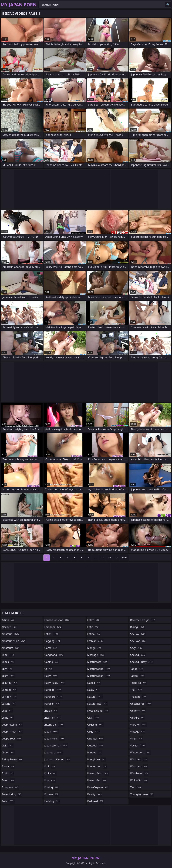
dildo (8, 752)
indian (51, 711)
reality (95, 794)
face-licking (12, 794)
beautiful (10, 683)
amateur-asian (14, 641)
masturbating (99, 669)
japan (52, 732)
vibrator (139, 725)
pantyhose (97, 759)
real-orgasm (98, 787)
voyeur (138, 746)
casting (9, 704)
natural (95, 697)
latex (94, 620)
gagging (52, 641)
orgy (94, 732)
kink (50, 766)
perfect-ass (97, 780)
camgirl (9, 690)
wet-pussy (139, 773)
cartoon (9, 697)
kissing (52, 787)
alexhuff (9, 627)
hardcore (53, 697)
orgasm (96, 725)
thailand (138, 697)
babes (8, 662)
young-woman (142, 794)
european (10, 787)
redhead (96, 801)
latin (94, 627)
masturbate (98, 662)
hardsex (52, 704)
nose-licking (98, 711)
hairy (51, 676)
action (8, 620)
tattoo (138, 676)
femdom (53, 627)
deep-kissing (12, 725)
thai (136, 690)
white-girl (139, 780)
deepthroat (12, 739)
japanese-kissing (57, 759)
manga (94, 648)
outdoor (95, 746)
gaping (52, 662)
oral (93, 718)
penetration (97, 766)
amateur (11, 634)
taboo (137, 669)
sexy (137, 648)
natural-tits (98, 704)
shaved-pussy (142, 662)
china (8, 718)
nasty (94, 690)
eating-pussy (12, 759)
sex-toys (138, 641)
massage (96, 655)
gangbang (54, 655)
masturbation (99, 676)
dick (8, 746)
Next (124, 558)
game (51, 648)
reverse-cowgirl (143, 620)
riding (138, 627)
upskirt (138, 718)
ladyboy (52, 801)
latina (94, 634)
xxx (136, 787)
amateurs (11, 648)
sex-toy (138, 634)
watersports (141, 752)
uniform (138, 711)
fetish (51, 634)
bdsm (8, 676)
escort (8, 780)
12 (109, 558)
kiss (50, 780)
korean (52, 794)
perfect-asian (98, 773)
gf (49, 669)
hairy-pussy (55, 683)
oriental (96, 739)
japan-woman (56, 746)
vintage (138, 732)
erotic (8, 773)
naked (94, 683)
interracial (54, 725)
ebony (8, 766)
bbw (7, 669)
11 (102, 558)
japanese (54, 752)
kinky (51, 773)
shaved (138, 655)
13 (116, 558)
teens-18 (139, 683)
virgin (137, 739)
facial (8, 801)
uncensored (141, 704)
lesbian (96, 641)
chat (7, 711)
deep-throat (12, 732)
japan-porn (54, 739)
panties (95, 752)
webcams (139, 766)
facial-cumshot (57, 620)
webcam (139, 759)
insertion (53, 718)
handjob (53, 690)
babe (8, 655)
